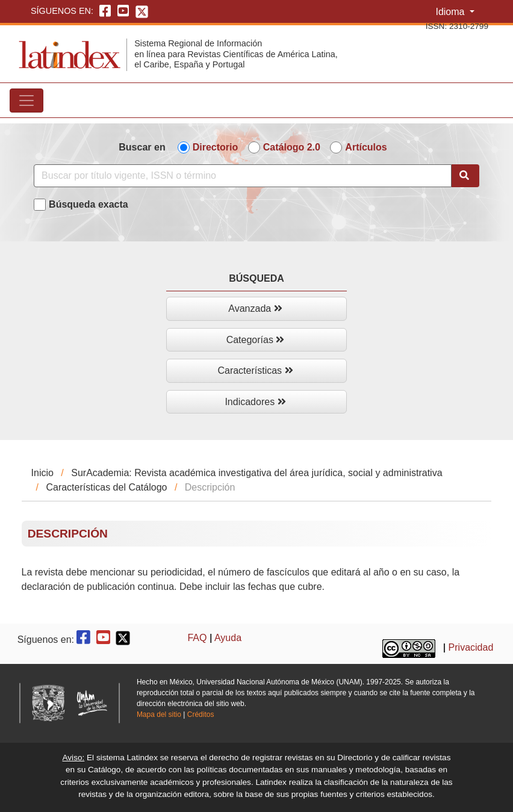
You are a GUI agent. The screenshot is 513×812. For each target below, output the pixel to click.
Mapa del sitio (159, 714)
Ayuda (228, 638)
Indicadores (255, 402)
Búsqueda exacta (89, 204)
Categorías (256, 340)
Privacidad (471, 647)
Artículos (366, 147)
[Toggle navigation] (26, 101)
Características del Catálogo (106, 487)
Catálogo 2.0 (292, 147)
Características (255, 370)
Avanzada (255, 308)
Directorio (216, 147)
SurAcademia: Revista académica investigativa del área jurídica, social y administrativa (256, 473)
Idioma (451, 12)
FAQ (197, 638)
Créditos (201, 714)
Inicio (42, 473)
